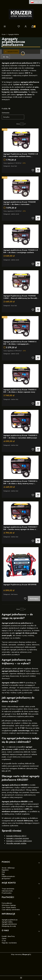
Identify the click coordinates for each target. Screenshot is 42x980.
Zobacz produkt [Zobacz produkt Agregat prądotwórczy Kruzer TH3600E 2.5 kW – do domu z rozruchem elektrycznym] (38, 218)
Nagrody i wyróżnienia (9, 943)
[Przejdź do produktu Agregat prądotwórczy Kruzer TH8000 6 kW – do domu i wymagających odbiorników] (21, 328)
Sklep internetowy (20, 954)
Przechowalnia (7, 893)
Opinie (4, 938)
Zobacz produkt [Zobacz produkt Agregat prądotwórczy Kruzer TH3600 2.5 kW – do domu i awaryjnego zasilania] (38, 264)
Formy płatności (7, 903)
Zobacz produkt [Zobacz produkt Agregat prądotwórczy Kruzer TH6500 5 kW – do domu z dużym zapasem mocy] (38, 403)
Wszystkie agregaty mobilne (16, 843)
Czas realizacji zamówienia (11, 910)
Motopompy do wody (9, 926)
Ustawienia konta (7, 891)
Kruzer (4, 34)
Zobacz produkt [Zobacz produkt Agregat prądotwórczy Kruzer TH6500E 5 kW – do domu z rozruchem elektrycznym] (38, 449)
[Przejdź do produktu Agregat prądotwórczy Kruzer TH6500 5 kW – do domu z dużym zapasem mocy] (21, 376)
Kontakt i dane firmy (8, 936)
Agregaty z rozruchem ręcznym (18, 838)
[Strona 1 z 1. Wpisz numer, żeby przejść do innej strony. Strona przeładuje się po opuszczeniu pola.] (22, 124)
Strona (18, 124)
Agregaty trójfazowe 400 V (16, 836)
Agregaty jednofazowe (9, 924)
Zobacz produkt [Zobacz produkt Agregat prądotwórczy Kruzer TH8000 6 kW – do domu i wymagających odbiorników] (38, 358)
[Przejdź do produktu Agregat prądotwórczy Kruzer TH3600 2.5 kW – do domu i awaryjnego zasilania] (21, 236)
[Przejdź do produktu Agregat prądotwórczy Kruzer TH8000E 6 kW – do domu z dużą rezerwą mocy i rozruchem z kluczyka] (21, 467)
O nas (4, 941)
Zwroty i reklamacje (8, 868)
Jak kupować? (6, 879)
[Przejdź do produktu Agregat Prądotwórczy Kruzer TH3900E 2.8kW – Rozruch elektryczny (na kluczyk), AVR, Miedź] (21, 282)
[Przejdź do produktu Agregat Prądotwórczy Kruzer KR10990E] (21, 565)
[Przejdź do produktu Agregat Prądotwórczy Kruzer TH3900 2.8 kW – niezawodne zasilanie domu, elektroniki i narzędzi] (21, 140)
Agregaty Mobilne (14, 34)
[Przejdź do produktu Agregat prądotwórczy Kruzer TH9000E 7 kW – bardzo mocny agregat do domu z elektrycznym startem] (21, 513)
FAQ (3, 872)
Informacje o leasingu (9, 905)
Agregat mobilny (7, 922)
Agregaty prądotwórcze (10, 920)
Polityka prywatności (8, 876)
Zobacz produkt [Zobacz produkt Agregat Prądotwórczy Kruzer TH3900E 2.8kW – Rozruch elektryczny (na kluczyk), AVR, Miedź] (38, 310)
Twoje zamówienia (8, 889)
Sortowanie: (6, 113)
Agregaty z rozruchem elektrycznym (19, 841)
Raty (3, 874)
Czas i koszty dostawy (9, 907)
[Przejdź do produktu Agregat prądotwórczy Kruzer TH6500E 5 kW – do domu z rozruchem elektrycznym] (21, 422)
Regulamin (5, 870)
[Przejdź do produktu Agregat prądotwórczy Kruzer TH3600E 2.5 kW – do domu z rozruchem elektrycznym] (21, 188)
